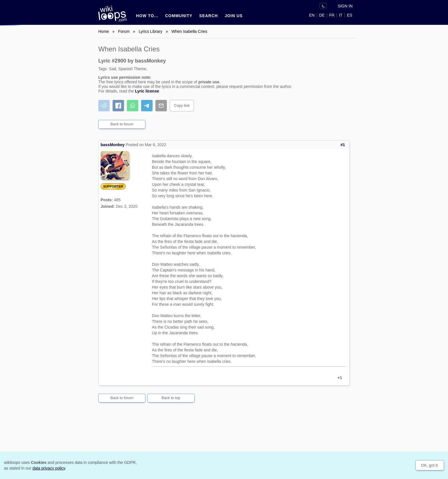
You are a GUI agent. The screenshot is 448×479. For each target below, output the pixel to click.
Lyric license (147, 91)
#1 (343, 145)
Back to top (171, 398)
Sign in (345, 6)
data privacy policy (49, 468)
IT (341, 15)
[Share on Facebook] (118, 106)
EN (312, 15)
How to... (147, 16)
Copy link (182, 105)
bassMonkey (113, 145)
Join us (234, 16)
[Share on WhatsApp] (133, 106)
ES (350, 15)
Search (208, 16)
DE (322, 15)
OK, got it (429, 465)
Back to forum (122, 124)
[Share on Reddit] (104, 106)
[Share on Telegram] (147, 106)
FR (332, 15)
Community (179, 16)
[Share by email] (161, 106)
